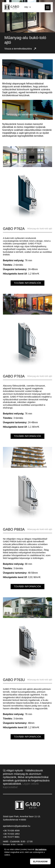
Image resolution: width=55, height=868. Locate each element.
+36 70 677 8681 (11, 837)
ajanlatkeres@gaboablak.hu (17, 826)
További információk (27, 283)
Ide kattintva (41, 850)
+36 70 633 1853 (11, 834)
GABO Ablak (12, 7)
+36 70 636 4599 (11, 831)
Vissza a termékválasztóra (21, 49)
